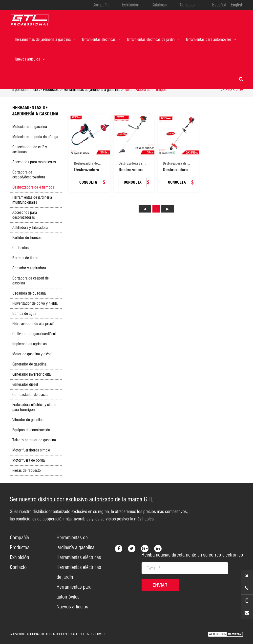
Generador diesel (25, 384)
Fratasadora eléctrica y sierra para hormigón (34, 407)
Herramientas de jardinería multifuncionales (32, 200)
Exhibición (130, 5)
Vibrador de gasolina (28, 420)
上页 (145, 209)
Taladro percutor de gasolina (34, 440)
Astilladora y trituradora (30, 227)
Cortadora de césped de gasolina (31, 281)
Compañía (101, 5)
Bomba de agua (24, 313)
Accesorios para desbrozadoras (25, 215)
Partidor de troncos (27, 238)
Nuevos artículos (30, 59)
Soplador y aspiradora (29, 268)
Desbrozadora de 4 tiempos (146, 90)
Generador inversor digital (32, 374)
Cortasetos (21, 248)
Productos (51, 90)
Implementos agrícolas (30, 344)
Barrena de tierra (25, 258)
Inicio (34, 90)
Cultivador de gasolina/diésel (34, 334)
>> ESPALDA (232, 90)
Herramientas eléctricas (101, 39)
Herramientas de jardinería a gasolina (45, 39)
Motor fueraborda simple (31, 450)
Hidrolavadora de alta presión (34, 324)
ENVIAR (160, 585)
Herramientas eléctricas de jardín (153, 39)
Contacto (187, 5)
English (237, 5)
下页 (168, 209)
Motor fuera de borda (29, 460)
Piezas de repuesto (27, 470)
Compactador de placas (30, 395)
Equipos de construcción (31, 430)
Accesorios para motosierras (34, 162)
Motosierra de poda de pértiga (35, 137)
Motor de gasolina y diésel (32, 354)
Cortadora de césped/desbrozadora (29, 175)
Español (219, 5)
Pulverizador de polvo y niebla (35, 303)
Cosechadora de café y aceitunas (30, 149)
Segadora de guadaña (29, 293)
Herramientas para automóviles (211, 39)
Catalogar (159, 5)
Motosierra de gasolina (30, 127)
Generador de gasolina (29, 364)
